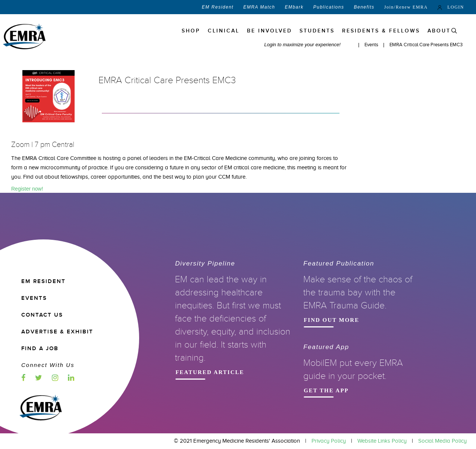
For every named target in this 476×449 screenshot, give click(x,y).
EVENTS (34, 298)
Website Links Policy (382, 441)
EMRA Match (259, 7)
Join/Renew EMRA (406, 7)
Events (372, 45)
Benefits (364, 7)
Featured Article (231, 372)
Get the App (359, 390)
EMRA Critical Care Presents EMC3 (426, 45)
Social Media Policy (442, 441)
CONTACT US (42, 315)
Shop (191, 31)
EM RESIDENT (43, 281)
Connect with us (48, 365)
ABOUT (439, 31)
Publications (329, 7)
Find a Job (40, 348)
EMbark (294, 7)
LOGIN (451, 7)
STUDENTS (317, 31)
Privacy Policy (329, 441)
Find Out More (359, 319)
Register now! (27, 189)
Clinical (224, 31)
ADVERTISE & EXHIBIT (57, 332)
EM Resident (218, 7)
